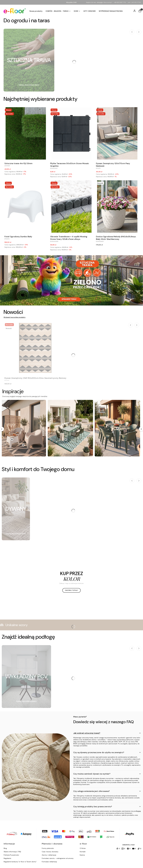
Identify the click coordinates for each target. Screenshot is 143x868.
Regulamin (7, 858)
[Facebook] (118, 849)
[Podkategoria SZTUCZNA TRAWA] (29, 60)
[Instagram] (123, 849)
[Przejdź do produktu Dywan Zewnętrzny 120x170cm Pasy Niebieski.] (117, 133)
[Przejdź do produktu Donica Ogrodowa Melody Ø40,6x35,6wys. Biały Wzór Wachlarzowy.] (117, 207)
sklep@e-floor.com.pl (104, 2)
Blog (5, 848)
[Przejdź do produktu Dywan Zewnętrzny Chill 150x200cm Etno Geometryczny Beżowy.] (35, 348)
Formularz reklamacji (49, 862)
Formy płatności (48, 848)
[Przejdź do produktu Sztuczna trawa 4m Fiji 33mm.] (26, 133)
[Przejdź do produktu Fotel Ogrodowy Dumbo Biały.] (26, 207)
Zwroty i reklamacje (49, 855)
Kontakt (83, 852)
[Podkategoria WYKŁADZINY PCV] (26, 677)
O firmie (83, 848)
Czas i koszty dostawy (50, 852)
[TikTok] (139, 849)
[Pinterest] (129, 849)
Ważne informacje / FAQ (12, 852)
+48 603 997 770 (120, 2)
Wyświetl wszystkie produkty (15, 317)
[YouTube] (134, 849)
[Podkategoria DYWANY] (16, 509)
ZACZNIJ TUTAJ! (71, 590)
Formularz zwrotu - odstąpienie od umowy (58, 858)
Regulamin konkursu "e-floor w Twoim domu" (20, 862)
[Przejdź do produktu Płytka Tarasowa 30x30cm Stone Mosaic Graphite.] (71, 133)
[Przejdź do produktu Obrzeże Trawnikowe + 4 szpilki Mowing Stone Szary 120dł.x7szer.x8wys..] (71, 207)
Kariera (82, 855)
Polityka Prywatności (11, 855)
